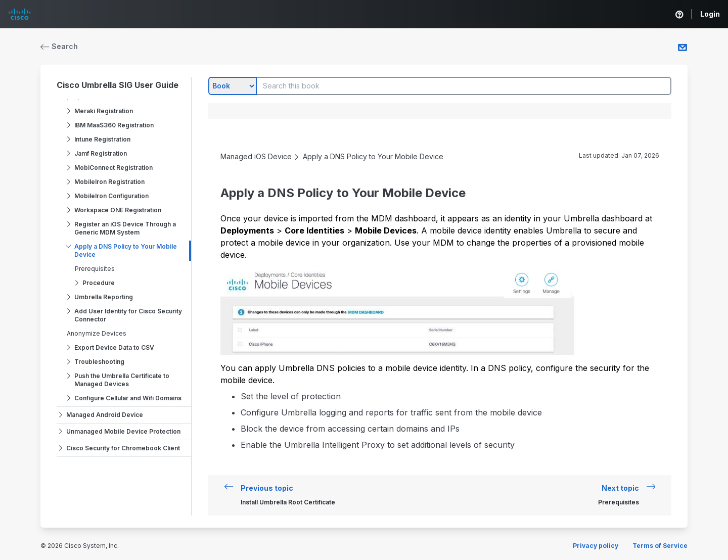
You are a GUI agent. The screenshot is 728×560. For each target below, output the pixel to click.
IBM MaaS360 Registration (114, 125)
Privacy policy (596, 546)
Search (59, 46)
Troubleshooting (99, 362)
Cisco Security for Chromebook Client (123, 448)
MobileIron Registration (109, 182)
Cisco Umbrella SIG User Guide (118, 85)
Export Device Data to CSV (114, 347)
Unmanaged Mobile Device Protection (123, 431)
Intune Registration (102, 139)
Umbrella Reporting (104, 297)
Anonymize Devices (97, 333)
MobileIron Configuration (111, 196)
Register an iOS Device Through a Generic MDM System (125, 228)
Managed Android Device (105, 415)
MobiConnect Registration (113, 168)
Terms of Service (660, 546)
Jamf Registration (101, 153)
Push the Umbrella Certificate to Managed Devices (122, 380)
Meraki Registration (104, 111)
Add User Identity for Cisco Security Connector (128, 315)
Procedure (99, 283)
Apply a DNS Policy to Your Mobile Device (126, 250)
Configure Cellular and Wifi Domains (128, 398)
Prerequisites (95, 269)
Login (710, 14)
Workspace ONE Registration (118, 210)
